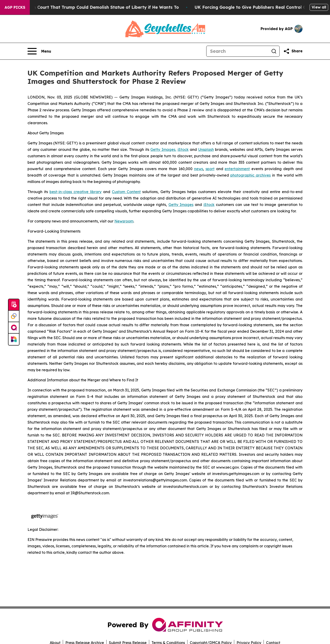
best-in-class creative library (76, 192)
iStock (183, 149)
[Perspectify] (14, 316)
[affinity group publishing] (14, 328)
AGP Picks (15, 7)
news (199, 169)
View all (319, 7)
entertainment (237, 169)
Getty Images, (163, 149)
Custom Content (126, 192)
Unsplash (206, 149)
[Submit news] (14, 305)
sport (210, 169)
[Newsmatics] (14, 339)
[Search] (237, 51)
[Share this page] (293, 51)
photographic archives (250, 175)
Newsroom (124, 221)
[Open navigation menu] (39, 51)
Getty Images (181, 205)
